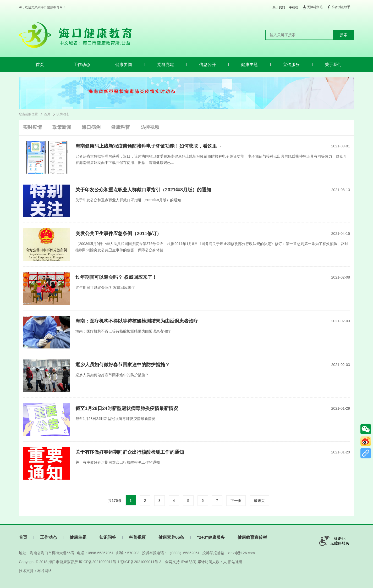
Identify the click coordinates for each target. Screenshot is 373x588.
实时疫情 (32, 127)
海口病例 (91, 127)
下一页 (236, 501)
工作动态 (82, 65)
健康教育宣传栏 (252, 537)
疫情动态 (63, 114)
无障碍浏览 (312, 7)
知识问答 (108, 537)
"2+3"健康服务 (211, 537)
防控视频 (150, 127)
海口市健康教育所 (63, 562)
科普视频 (137, 537)
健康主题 (249, 65)
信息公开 (207, 65)
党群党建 (166, 65)
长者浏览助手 (338, 7)
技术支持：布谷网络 (35, 571)
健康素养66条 (171, 537)
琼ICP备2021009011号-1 (99, 562)
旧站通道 (235, 562)
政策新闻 (62, 127)
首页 (40, 65)
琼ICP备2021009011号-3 (141, 562)
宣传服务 (291, 65)
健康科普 (120, 127)
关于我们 (279, 7)
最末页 (259, 501)
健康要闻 (124, 65)
